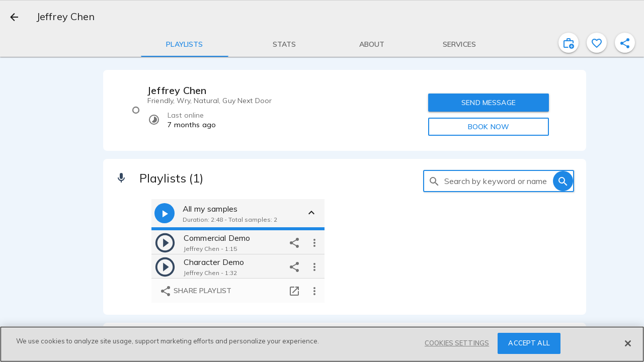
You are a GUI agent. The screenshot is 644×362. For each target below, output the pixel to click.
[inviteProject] (569, 43)
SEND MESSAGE (489, 103)
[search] (434, 181)
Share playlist (195, 291)
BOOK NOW (489, 127)
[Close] (628, 343)
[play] (165, 242)
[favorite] (597, 43)
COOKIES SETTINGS (457, 343)
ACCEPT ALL (529, 343)
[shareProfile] (625, 43)
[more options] (314, 242)
